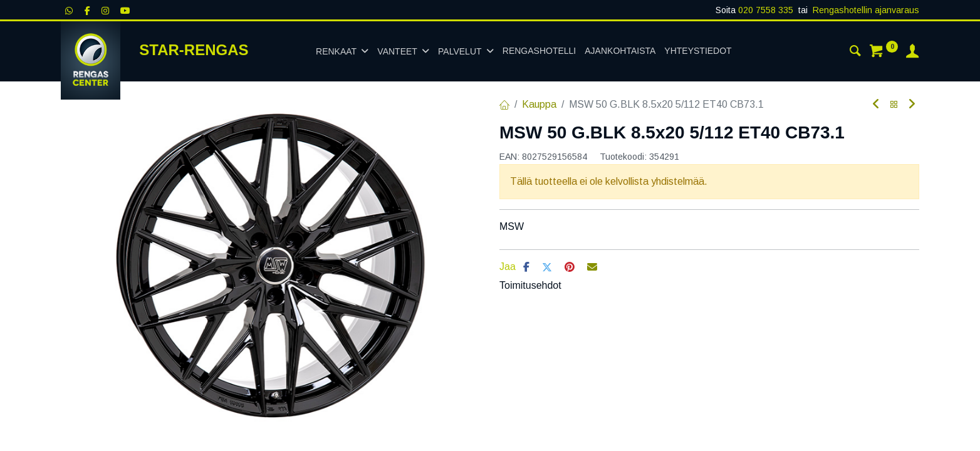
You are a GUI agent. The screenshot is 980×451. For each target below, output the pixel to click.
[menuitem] (539, 51)
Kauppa (539, 104)
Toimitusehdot (530, 285)
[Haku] (855, 53)
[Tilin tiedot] (912, 53)
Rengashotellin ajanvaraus (866, 10)
